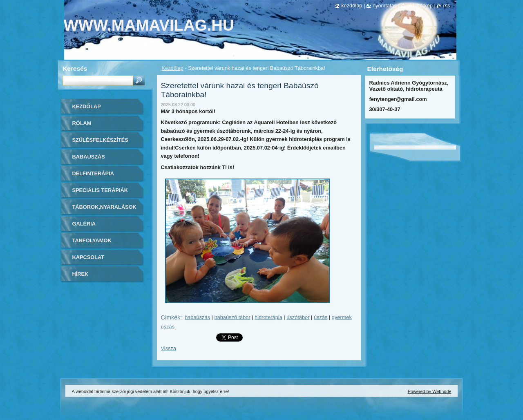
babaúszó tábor (232, 317)
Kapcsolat (88, 257)
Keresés (75, 68)
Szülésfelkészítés (100, 140)
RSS (446, 6)
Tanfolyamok (92, 240)
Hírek (80, 274)
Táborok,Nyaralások (104, 207)
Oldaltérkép (420, 6)
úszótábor (298, 317)
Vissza (169, 348)
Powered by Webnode (430, 391)
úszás (321, 317)
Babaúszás (89, 157)
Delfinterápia (93, 173)
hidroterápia (268, 317)
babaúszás (197, 317)
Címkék (171, 317)
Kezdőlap (173, 68)
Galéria (84, 224)
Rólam (82, 123)
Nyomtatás (385, 6)
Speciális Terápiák (100, 190)
